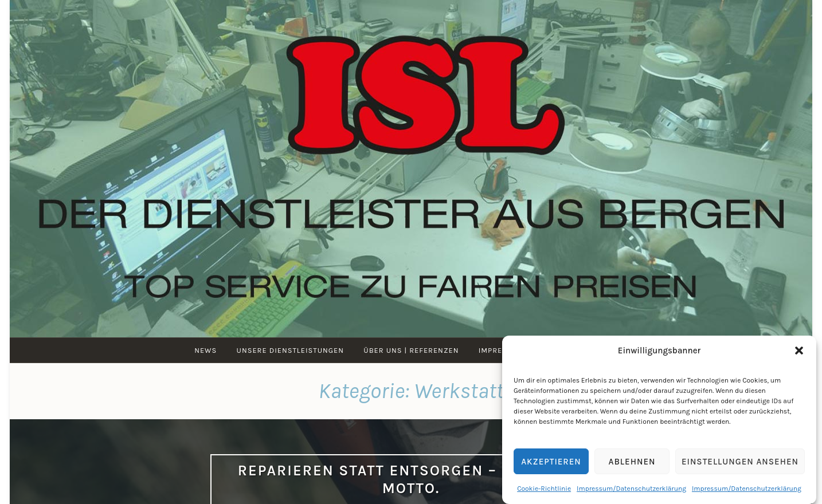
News (205, 350)
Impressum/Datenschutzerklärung (631, 489)
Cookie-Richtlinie (544, 489)
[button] (799, 351)
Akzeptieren (551, 462)
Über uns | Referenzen (411, 350)
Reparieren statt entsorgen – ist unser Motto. (411, 479)
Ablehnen (632, 462)
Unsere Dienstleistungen (290, 350)
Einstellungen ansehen (740, 462)
